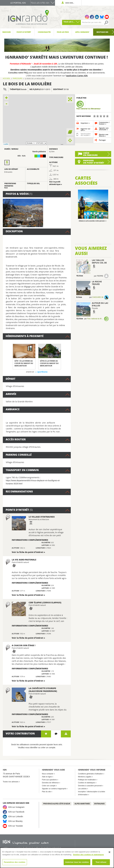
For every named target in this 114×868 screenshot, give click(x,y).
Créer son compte (49, 786)
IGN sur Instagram (16, 807)
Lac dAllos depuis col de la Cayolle (99, 263)
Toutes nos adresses (11, 782)
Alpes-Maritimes (82, 804)
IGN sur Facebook (16, 812)
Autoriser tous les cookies (77, 862)
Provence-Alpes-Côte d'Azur (57, 804)
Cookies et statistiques (86, 783)
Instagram (87, 17)
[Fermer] (109, 852)
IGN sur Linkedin (16, 816)
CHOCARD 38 (98, 297)
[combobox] (71, 22)
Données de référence (50, 783)
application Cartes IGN (77, 76)
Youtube (107, 17)
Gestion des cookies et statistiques (88, 855)
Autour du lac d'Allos (100, 304)
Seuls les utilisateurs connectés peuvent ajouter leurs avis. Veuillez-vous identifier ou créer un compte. (37, 746)
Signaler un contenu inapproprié (54, 789)
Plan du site (46, 792)
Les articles (82, 789)
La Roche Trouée (97, 283)
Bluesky (102, 17)
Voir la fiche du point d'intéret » (28, 552)
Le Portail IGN (18, 3)
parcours (18, 78)
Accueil (7, 78)
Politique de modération (87, 780)
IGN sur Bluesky (15, 821)
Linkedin (97, 17)
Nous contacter (48, 774)
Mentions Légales (85, 777)
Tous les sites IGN (40, 3)
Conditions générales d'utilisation (90, 774)
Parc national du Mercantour (88, 109)
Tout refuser (101, 862)
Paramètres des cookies (15, 862)
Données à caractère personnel (90, 786)
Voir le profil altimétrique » (56, 183)
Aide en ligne (47, 777)
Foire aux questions (49, 780)
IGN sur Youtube (16, 826)
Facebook (92, 17)
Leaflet (6, 144)
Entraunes (99, 804)
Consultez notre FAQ (18, 73)
